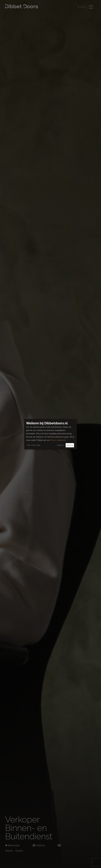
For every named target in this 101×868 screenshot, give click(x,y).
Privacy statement (58, 440)
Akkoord (70, 445)
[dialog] (50, 434)
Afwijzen (60, 445)
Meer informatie (33, 445)
